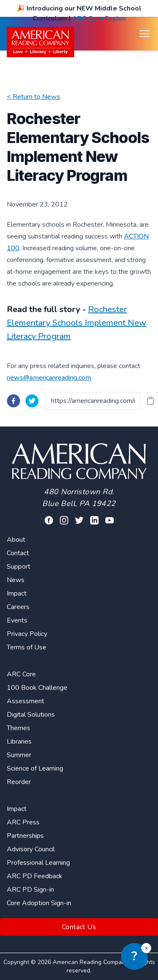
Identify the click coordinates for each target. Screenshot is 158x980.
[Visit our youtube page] (110, 520)
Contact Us (79, 927)
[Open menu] (145, 34)
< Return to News (33, 97)
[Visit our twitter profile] (79, 520)
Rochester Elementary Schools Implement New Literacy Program (76, 323)
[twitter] (32, 401)
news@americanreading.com (49, 378)
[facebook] (13, 401)
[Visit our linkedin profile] (94, 520)
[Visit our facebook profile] (49, 520)
